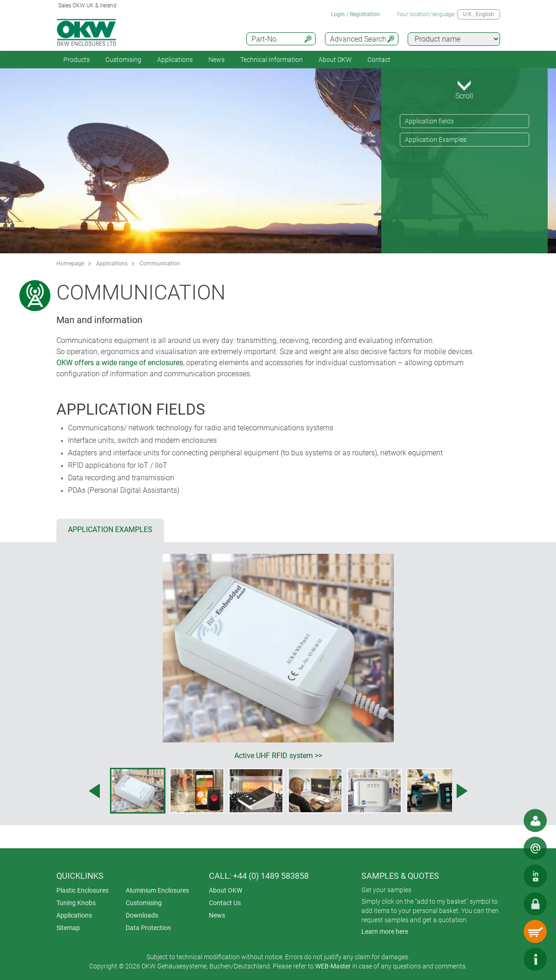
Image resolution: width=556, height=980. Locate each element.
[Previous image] (94, 791)
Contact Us (225, 903)
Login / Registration (355, 14)
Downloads (142, 915)
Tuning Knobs (76, 903)
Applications (175, 60)
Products (76, 60)
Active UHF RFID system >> (278, 756)
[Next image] (462, 791)
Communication (160, 263)
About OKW (226, 890)
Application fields (429, 121)
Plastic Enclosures (82, 890)
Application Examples (436, 140)
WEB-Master (333, 966)
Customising (123, 60)
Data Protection (148, 928)
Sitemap (68, 928)
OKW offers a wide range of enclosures (120, 363)
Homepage (70, 263)
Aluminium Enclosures (157, 890)
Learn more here (385, 931)
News (217, 60)
